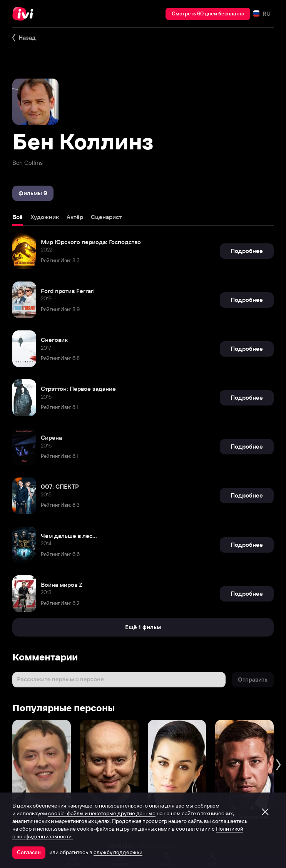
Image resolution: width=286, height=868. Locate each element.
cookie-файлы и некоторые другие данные (102, 813)
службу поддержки (118, 852)
